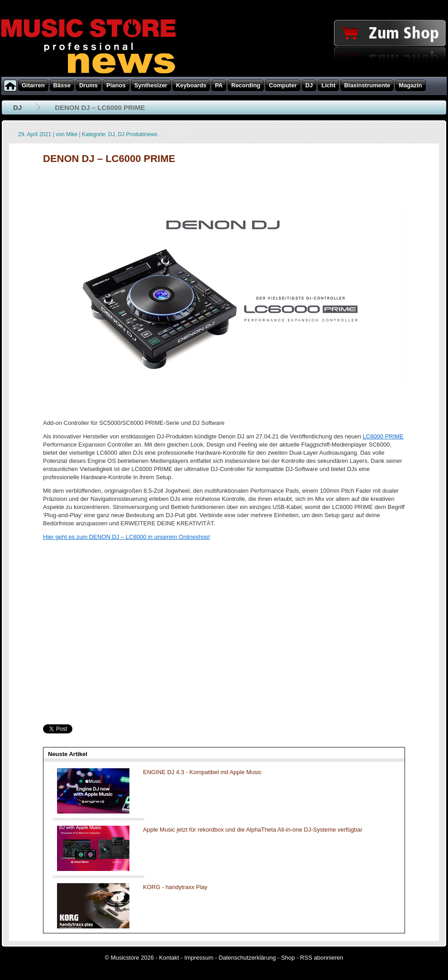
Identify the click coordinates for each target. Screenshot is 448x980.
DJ (17, 107)
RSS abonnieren (322, 958)
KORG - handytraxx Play (175, 887)
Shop (288, 958)
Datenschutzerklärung (247, 958)
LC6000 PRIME (383, 436)
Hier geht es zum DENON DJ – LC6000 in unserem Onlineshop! (126, 537)
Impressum (199, 958)
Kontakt (169, 958)
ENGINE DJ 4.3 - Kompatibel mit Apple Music (202, 772)
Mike (72, 134)
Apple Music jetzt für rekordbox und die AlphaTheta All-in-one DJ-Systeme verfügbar (253, 830)
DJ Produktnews (137, 134)
